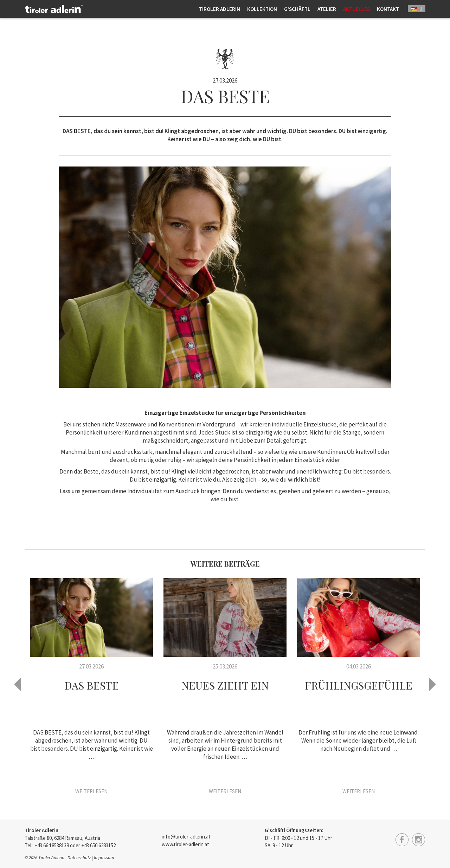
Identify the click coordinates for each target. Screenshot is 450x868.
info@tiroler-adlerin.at (186, 837)
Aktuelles (356, 9)
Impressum (104, 858)
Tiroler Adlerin (220, 9)
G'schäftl (297, 9)
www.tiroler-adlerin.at (185, 844)
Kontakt (388, 9)
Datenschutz (79, 858)
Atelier (327, 9)
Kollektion (262, 9)
